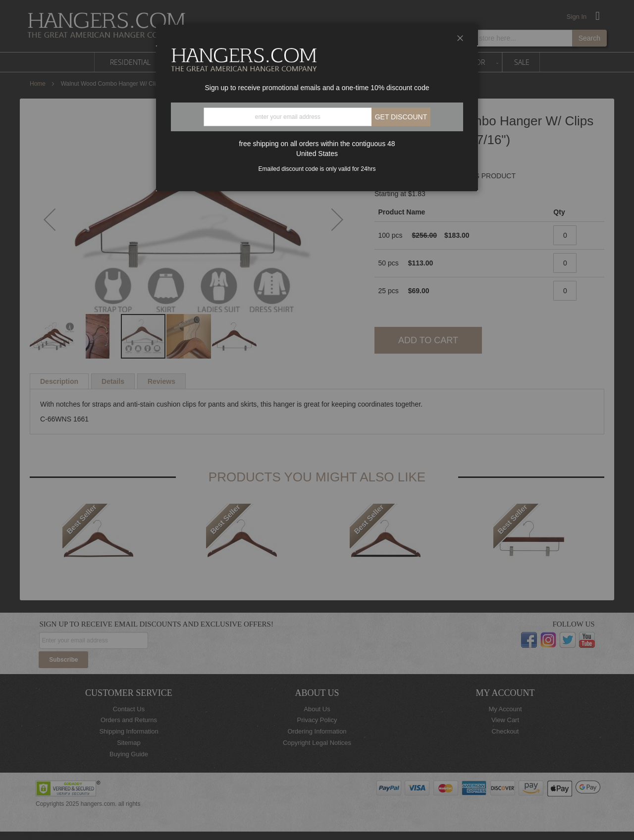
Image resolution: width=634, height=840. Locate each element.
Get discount (401, 117)
